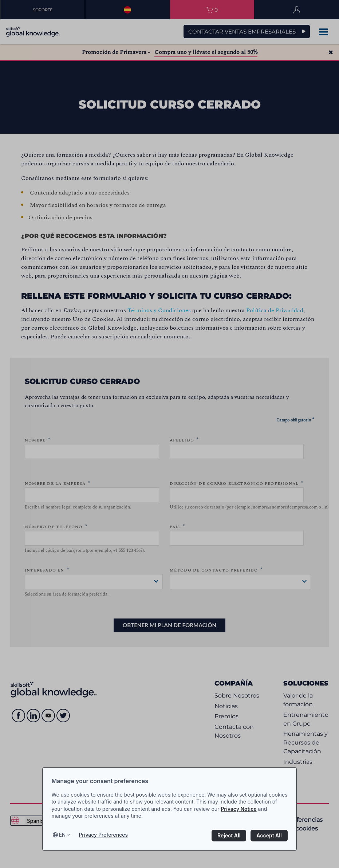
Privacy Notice (239, 809)
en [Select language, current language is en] (62, 835)
